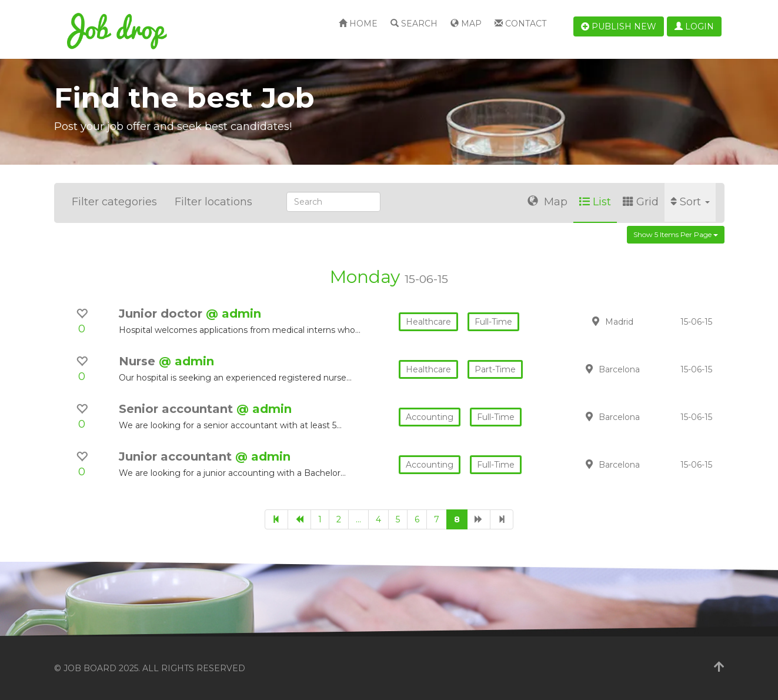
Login (694, 26)
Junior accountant (177, 456)
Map (466, 24)
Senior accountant (178, 409)
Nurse (139, 361)
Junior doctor (162, 314)
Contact (520, 24)
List (595, 202)
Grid (641, 202)
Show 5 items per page (676, 234)
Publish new (619, 26)
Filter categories (114, 202)
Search (414, 24)
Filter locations (213, 202)
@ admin (233, 314)
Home (358, 24)
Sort (690, 202)
